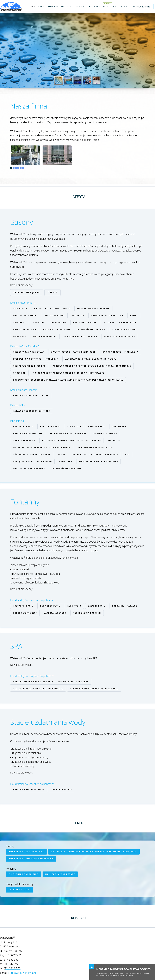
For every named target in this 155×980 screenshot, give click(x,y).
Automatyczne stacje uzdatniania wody (91, 359)
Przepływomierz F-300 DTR (29, 366)
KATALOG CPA (109, 7)
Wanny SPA (65, 462)
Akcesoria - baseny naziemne (68, 433)
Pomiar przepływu (24, 329)
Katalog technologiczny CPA (32, 411)
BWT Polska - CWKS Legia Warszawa (31, 859)
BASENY (42, 7)
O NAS (32, 7)
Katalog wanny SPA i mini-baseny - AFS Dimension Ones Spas (51, 682)
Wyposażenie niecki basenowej (98, 462)
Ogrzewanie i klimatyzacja (95, 447)
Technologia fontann (87, 613)
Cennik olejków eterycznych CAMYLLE (94, 689)
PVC (127, 455)
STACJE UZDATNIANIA (77, 7)
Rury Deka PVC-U (50, 426)
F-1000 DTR (19, 373)
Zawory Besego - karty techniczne (73, 352)
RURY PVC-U (74, 426)
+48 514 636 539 (142, 7)
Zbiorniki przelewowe (57, 329)
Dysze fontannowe (45, 337)
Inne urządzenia (62, 790)
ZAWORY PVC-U (97, 426)
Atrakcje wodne (55, 315)
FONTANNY (53, 7)
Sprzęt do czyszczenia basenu (32, 462)
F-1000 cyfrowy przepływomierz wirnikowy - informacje (68, 373)
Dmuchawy (20, 322)
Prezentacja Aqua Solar (29, 352)
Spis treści (20, 308)
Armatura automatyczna (107, 315)
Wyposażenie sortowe (91, 329)
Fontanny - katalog (125, 606)
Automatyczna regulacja (120, 322)
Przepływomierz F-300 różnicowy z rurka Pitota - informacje (92, 366)
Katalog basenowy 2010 (28, 433)
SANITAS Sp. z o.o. (20, 890)
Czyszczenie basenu (125, 329)
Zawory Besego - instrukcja (120, 352)
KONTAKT (123, 7)
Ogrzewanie (59, 322)
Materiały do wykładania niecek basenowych (42, 447)
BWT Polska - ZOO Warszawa (26, 852)
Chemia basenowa (24, 440)
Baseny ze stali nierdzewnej (52, 308)
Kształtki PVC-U (23, 426)
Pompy (134, 315)
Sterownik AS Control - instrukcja (36, 359)
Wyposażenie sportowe (67, 469)
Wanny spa (20, 337)
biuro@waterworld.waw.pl (23, 973)
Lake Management (55, 613)
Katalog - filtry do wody (29, 790)
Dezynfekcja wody (85, 322)
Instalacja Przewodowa (120, 337)
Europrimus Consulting (23, 874)
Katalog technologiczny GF (31, 396)
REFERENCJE (95, 7)
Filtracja (78, 315)
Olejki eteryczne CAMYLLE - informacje (38, 689)
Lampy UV (39, 322)
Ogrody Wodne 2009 (25, 613)
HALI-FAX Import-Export (60, 874)
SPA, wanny (119, 426)
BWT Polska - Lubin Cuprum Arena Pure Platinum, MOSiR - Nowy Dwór (94, 852)
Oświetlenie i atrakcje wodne (32, 455)
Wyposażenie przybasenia (93, 308)
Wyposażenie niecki (25, 315)
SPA (63, 7)
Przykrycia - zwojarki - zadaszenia (95, 455)
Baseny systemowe (105, 433)
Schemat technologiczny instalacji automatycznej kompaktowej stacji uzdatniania (68, 380)
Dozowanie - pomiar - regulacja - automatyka (72, 440)
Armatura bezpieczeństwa (80, 337)
